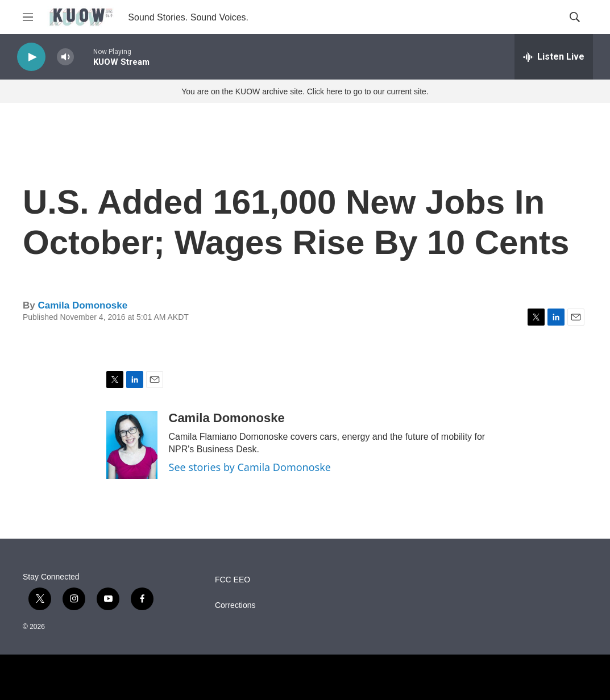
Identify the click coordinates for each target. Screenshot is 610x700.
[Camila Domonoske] (132, 445)
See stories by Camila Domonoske (250, 467)
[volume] (65, 57)
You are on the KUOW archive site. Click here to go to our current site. (305, 91)
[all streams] (554, 57)
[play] (31, 57)
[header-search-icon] (575, 17)
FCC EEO (233, 580)
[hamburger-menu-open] (28, 17)
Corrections (235, 605)
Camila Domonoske (82, 305)
